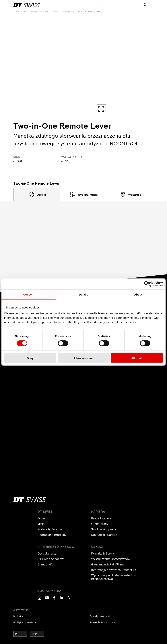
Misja (41, 524)
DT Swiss (45, 512)
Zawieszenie (37, 12)
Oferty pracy (100, 524)
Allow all (137, 358)
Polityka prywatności (26, 622)
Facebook (54, 599)
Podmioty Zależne (50, 529)
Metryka (18, 616)
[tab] (37, 195)
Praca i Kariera (101, 518)
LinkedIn (61, 599)
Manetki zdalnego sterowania (60, 12)
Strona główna (21, 12)
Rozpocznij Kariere (104, 535)
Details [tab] (83, 295)
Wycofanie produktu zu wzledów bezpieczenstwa (113, 577)
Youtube (47, 599)
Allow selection (83, 358)
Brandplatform (47, 564)
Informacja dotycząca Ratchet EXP (115, 570)
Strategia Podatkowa (102, 622)
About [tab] (138, 295)
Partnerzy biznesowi (56, 547)
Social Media (49, 591)
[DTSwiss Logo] (27, 5)
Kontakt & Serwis (103, 553)
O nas (41, 518)
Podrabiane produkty (52, 535)
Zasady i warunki (100, 616)
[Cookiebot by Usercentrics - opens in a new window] (147, 284)
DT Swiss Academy (51, 559)
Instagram (40, 599)
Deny (30, 358)
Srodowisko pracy (104, 529)
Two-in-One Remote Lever (89, 12)
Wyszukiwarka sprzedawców (111, 559)
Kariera (98, 512)
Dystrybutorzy (47, 553)
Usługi (97, 547)
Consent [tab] (29, 295)
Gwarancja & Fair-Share (108, 564)
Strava (69, 599)
